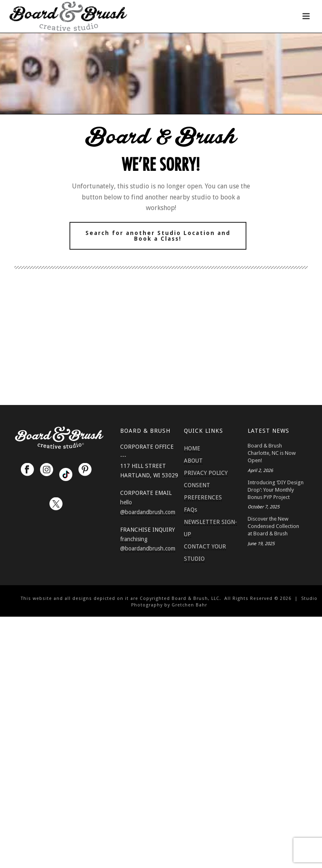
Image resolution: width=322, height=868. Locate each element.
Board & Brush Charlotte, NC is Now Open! (272, 453)
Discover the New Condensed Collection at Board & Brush (273, 526)
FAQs (190, 510)
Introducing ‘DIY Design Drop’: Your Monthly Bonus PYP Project (276, 490)
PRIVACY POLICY (206, 473)
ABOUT (193, 461)
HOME (192, 448)
